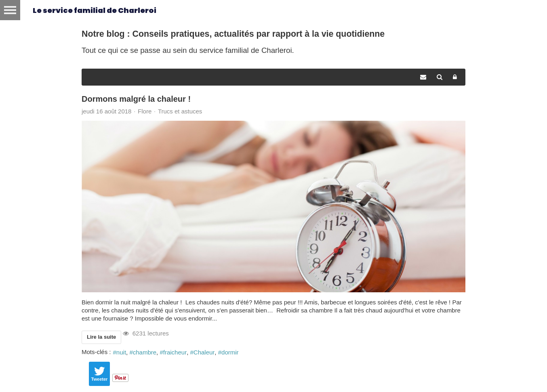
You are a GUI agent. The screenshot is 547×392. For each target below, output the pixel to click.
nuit (121, 352)
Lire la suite (101, 337)
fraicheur (175, 352)
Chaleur (204, 352)
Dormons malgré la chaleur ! (136, 99)
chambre (145, 352)
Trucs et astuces (180, 111)
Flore (145, 111)
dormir (230, 352)
